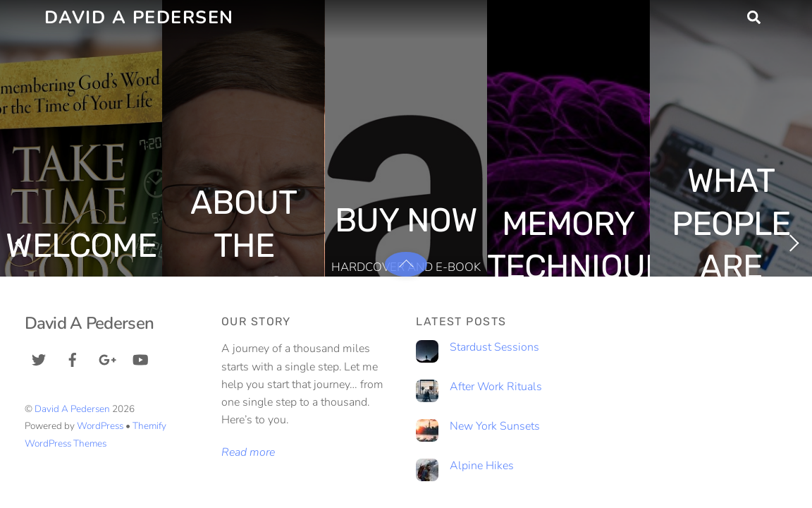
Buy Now (406, 220)
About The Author (243, 246)
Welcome (81, 246)
